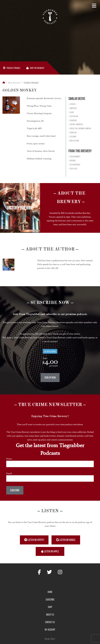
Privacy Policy (50, 639)
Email (9, 473)
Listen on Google (66, 540)
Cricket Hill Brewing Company (80, 129)
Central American (76, 124)
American (73, 108)
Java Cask (73, 169)
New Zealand (74, 141)
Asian (72, 112)
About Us (50, 615)
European (73, 133)
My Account (50, 630)
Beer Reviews (14, 83)
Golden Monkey (75, 157)
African (73, 104)
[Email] (50, 478)
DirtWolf (73, 161)
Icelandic (73, 137)
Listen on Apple (50, 551)
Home (50, 592)
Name (9, 459)
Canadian (73, 120)
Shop (50, 607)
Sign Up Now (50, 378)
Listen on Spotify (34, 540)
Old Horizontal (75, 165)
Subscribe (50, 351)
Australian (74, 116)
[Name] (50, 464)
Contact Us (50, 622)
